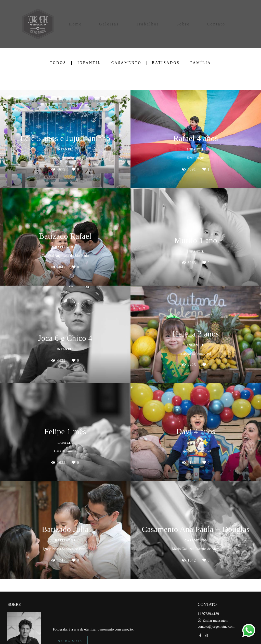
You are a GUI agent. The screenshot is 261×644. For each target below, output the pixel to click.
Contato (216, 24)
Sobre (183, 24)
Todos (58, 63)
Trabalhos (147, 24)
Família (201, 63)
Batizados (166, 63)
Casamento (126, 63)
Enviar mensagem (216, 616)
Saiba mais (70, 637)
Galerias (109, 24)
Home (75, 24)
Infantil (89, 63)
